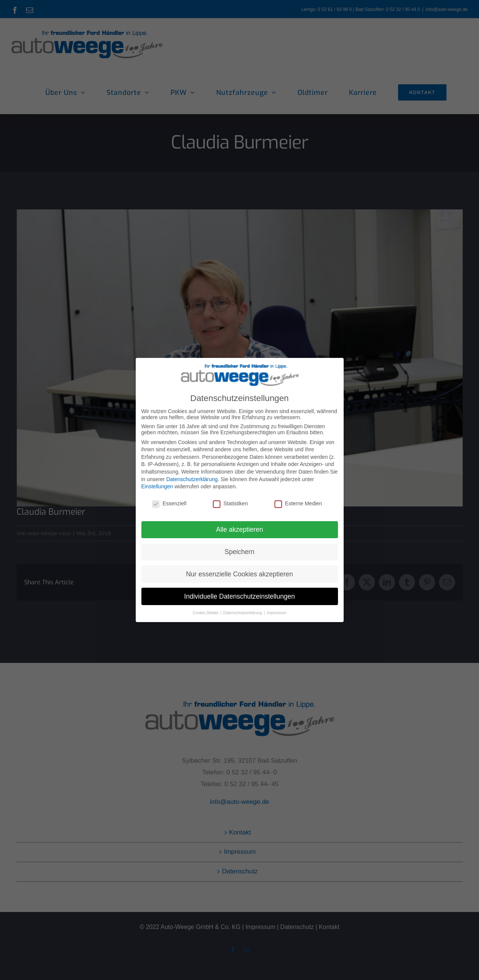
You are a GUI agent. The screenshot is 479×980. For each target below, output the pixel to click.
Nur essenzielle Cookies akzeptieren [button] (239, 574)
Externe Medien (298, 503)
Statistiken (230, 503)
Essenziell (169, 503)
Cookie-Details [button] (206, 613)
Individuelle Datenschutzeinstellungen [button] (239, 596)
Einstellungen (157, 486)
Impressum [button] (276, 613)
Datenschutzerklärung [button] (243, 613)
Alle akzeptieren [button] (239, 529)
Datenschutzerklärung (192, 479)
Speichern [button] (239, 552)
